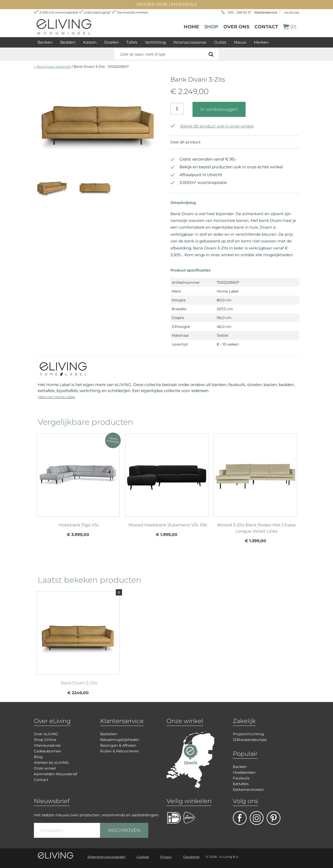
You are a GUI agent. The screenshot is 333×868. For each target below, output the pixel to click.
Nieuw (240, 42)
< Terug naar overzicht (52, 67)
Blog (38, 757)
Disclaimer (191, 857)
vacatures (292, 12)
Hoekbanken (244, 772)
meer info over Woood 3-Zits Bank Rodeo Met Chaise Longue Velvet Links (255, 473)
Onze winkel (45, 768)
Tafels (132, 42)
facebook (240, 818)
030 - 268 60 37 (239, 12)
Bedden (68, 42)
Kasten (90, 42)
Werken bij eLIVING (51, 763)
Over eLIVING (46, 734)
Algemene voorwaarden (106, 857)
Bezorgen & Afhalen (118, 745)
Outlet (220, 42)
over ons (236, 27)
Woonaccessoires (190, 42)
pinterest (274, 818)
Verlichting (155, 42)
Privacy (166, 857)
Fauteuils (241, 778)
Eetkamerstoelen (248, 790)
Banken (45, 42)
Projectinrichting (248, 734)
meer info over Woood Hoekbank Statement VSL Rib (167, 473)
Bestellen (109, 734)
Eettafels (241, 784)
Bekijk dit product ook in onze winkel (212, 126)
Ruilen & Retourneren (120, 751)
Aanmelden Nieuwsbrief (56, 774)
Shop (211, 27)
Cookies (143, 857)
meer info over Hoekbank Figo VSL (78, 473)
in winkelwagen (219, 109)
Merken (261, 42)
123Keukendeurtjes (250, 740)
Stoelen (111, 42)
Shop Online (45, 740)
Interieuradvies (47, 745)
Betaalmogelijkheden (120, 740)
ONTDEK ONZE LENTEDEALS (166, 4)
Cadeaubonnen (47, 751)
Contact (266, 27)
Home (191, 27)
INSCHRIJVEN (124, 830)
